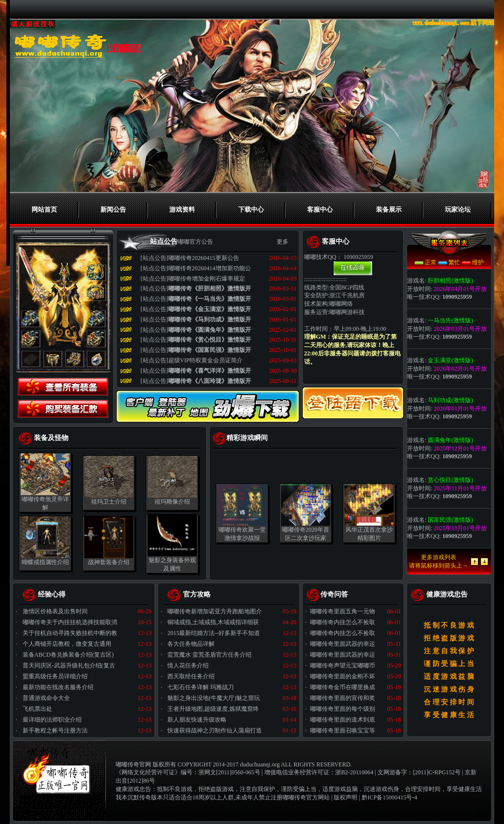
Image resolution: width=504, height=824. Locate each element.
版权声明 (346, 797)
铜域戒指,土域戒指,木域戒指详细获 (213, 622)
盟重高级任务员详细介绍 (55, 676)
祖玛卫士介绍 (109, 502)
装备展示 (389, 209)
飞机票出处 (37, 709)
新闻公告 (113, 209)
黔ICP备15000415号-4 (390, 797)
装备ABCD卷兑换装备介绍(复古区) (68, 655)
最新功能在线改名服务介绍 (58, 687)
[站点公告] (196, 288)
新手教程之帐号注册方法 (55, 730)
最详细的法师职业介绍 (52, 720)
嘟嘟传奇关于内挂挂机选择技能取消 (70, 622)
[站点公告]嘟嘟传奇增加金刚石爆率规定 (193, 279)
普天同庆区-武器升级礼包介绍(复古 (69, 666)
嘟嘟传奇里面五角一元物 (343, 611)
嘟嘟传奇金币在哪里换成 (343, 687)
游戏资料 (182, 209)
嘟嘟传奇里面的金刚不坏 (343, 676)
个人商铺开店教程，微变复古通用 (67, 644)
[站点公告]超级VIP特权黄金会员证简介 (192, 360)
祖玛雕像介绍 (172, 502)
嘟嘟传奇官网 (133, 764)
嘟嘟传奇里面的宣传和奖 (343, 698)
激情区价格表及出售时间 (55, 611)
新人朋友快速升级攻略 (197, 720)
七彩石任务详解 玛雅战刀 (201, 687)
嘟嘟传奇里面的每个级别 (343, 709)
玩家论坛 (458, 209)
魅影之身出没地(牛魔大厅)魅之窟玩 (214, 698)
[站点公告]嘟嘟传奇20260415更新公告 (190, 258)
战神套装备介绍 (109, 562)
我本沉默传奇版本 (139, 797)
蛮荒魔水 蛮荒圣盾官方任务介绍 (209, 655)
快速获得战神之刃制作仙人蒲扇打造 (215, 730)
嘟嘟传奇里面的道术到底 (343, 720)
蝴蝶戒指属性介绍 (45, 562)
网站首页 (44, 209)
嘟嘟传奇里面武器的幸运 (343, 644)
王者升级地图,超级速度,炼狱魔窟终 (213, 709)
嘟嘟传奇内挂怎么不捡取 (343, 622)
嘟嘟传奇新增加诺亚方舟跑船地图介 (215, 611)
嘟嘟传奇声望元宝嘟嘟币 (343, 666)
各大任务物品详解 (191, 644)
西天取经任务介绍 (191, 676)
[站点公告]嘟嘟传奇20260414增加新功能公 (196, 268)
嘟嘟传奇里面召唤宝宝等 (343, 730)
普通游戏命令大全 (46, 698)
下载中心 (251, 209)
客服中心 (320, 209)
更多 (283, 242)
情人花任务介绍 (188, 666)
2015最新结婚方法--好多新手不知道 (214, 633)
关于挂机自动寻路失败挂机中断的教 (70, 633)
